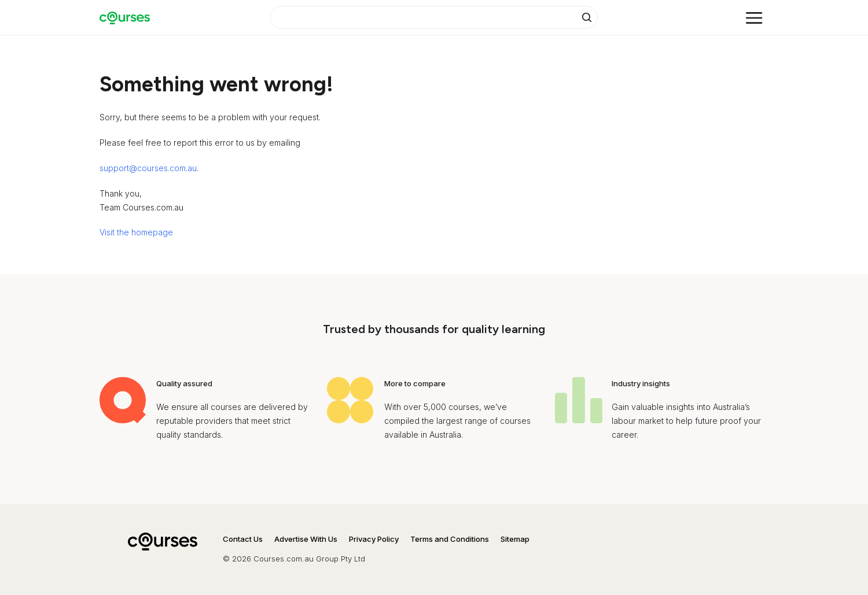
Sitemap (515, 539)
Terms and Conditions (450, 539)
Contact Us (243, 539)
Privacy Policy (374, 539)
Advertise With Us (306, 539)
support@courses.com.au (148, 168)
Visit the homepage (136, 232)
